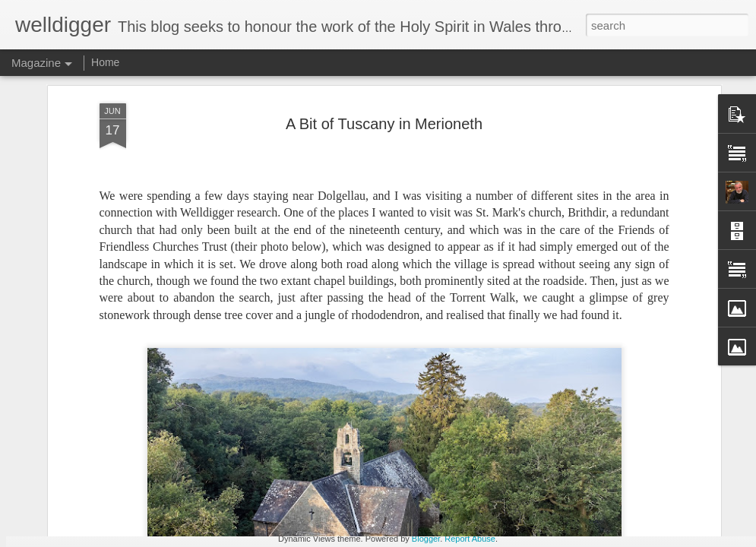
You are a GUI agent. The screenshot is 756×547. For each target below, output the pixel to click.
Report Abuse (470, 539)
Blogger (426, 539)
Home (105, 62)
